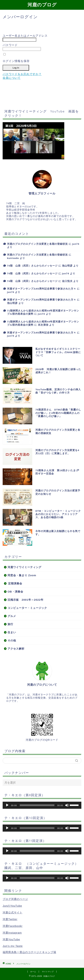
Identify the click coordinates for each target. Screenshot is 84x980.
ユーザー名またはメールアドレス (25, 36)
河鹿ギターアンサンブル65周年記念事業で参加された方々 (42, 289)
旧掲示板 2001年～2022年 (26, 600)
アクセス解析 (16, 649)
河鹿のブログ (42, 5)
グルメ (12, 616)
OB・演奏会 (15, 592)
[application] (42, 805)
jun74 (76, 244)
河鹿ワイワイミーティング (24, 567)
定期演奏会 (15, 583)
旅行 (10, 624)
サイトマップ (48, 972)
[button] (33, 141)
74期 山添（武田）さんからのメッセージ (32, 266)
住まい (12, 632)
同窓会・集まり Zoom (22, 575)
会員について (12, 78)
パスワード (10, 45)
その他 (12, 640)
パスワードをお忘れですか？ (22, 74)
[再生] (7, 805)
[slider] (37, 805)
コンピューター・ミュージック (27, 608)
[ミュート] (67, 805)
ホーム (33, 972)
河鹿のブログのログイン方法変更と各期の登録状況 (37, 244)
